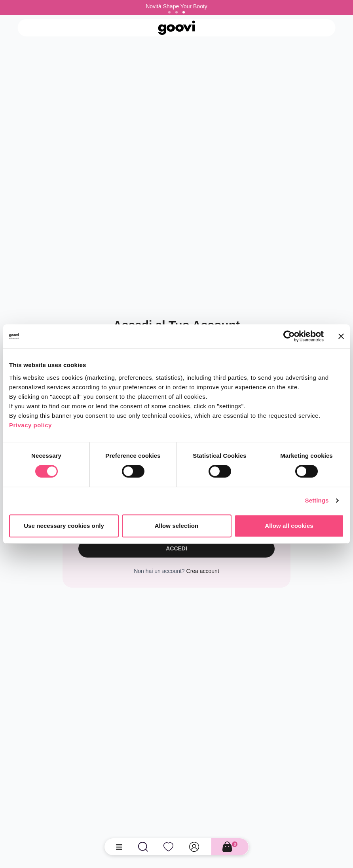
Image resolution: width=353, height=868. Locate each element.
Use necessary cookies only (64, 526)
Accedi (176, 548)
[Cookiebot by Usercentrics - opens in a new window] (289, 336)
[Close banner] (341, 336)
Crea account (203, 571)
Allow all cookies (289, 526)
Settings (317, 500)
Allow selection (177, 526)
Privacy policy (30, 425)
